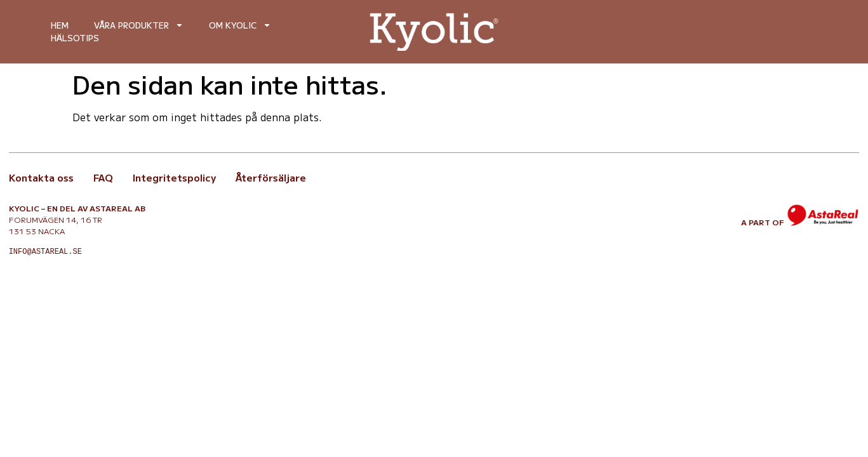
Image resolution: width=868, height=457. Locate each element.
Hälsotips (75, 38)
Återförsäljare (271, 177)
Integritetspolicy (174, 177)
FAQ (103, 177)
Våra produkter (139, 25)
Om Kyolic (240, 25)
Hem (60, 25)
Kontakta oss (41, 177)
